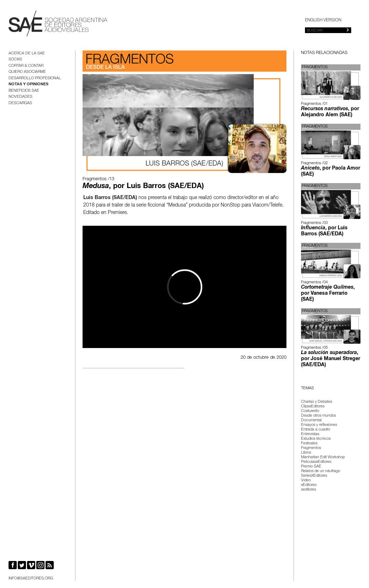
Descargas (20, 103)
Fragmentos (311, 448)
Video (306, 480)
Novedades (20, 97)
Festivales (309, 443)
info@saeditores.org (31, 579)
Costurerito (310, 411)
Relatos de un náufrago (321, 471)
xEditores (309, 485)
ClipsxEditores (313, 407)
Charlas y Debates (317, 402)
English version (323, 20)
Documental (311, 420)
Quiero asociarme (27, 72)
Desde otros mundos (318, 416)
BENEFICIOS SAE (24, 91)
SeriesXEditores (314, 476)
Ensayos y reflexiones (319, 425)
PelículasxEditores (316, 462)
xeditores (309, 490)
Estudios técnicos (316, 439)
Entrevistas (310, 434)
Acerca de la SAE (27, 54)
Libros (306, 453)
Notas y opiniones (28, 84)
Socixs (15, 60)
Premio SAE (311, 467)
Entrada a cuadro (316, 430)
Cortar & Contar (26, 66)
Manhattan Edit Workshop (323, 457)
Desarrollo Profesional (35, 78)
